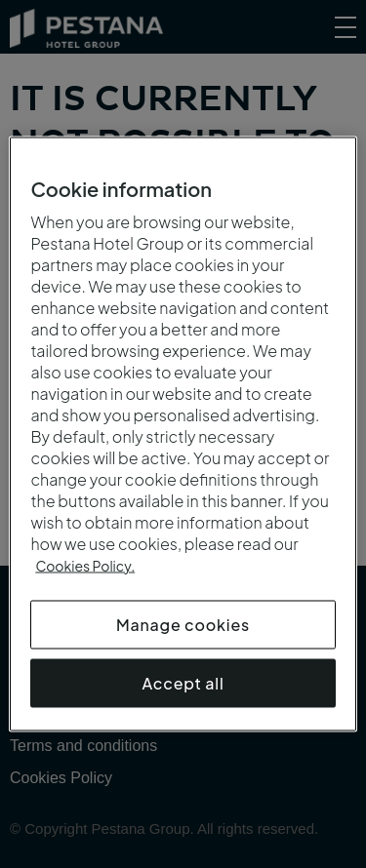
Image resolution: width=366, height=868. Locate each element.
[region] (183, 434)
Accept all (183, 683)
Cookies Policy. (85, 566)
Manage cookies (183, 625)
